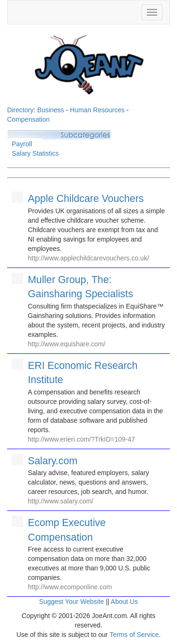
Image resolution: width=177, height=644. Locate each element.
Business (51, 110)
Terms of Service (134, 635)
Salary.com (53, 461)
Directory (20, 110)
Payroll (22, 144)
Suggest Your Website (72, 602)
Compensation (28, 119)
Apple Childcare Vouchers (86, 199)
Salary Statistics (35, 153)
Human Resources (97, 110)
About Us (125, 602)
